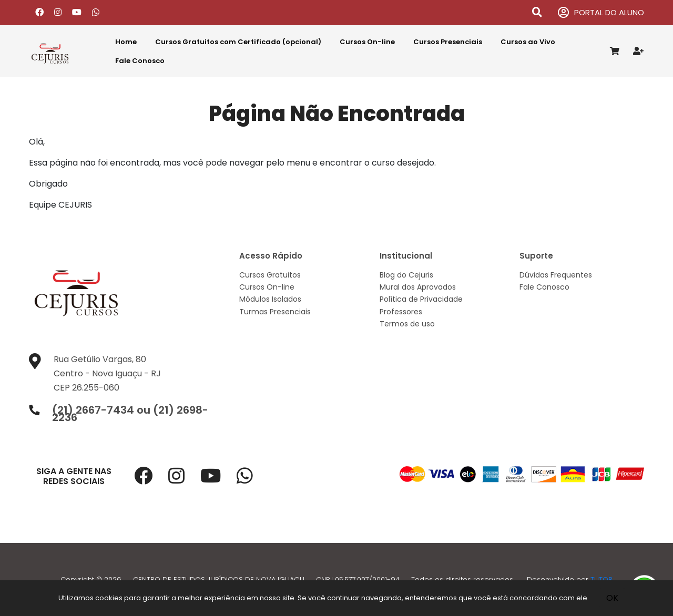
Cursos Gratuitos (270, 275)
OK (612, 598)
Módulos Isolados (270, 299)
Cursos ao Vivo (528, 42)
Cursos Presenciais (448, 42)
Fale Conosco (140, 61)
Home (126, 42)
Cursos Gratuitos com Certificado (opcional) (238, 42)
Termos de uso (407, 324)
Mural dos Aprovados (418, 287)
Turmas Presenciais (275, 312)
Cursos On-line (367, 42)
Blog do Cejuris (406, 275)
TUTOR (601, 579)
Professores (401, 312)
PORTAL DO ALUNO (601, 13)
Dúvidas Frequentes (556, 275)
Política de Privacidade (421, 299)
